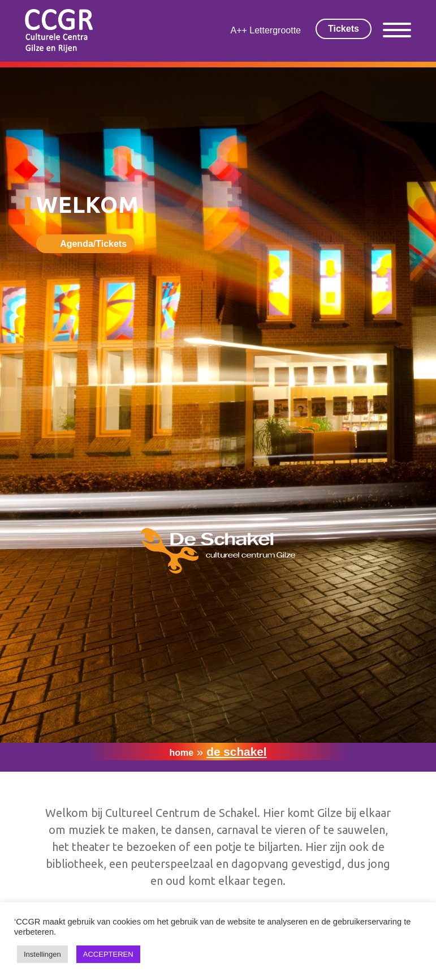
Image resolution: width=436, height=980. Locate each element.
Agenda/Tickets (93, 244)
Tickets (344, 29)
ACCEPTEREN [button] (108, 954)
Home (181, 753)
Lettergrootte (275, 30)
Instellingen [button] (42, 954)
